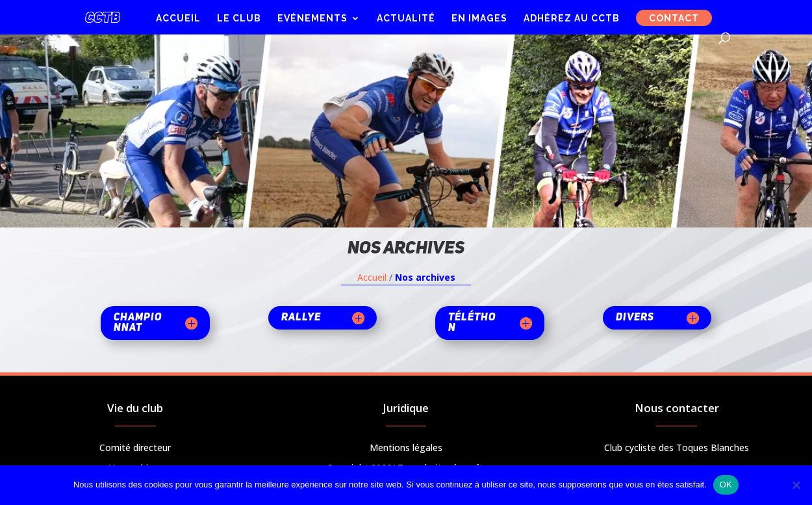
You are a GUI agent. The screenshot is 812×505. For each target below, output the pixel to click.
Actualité (406, 19)
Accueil (178, 19)
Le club (239, 19)
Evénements (312, 19)
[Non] (796, 485)
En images (479, 19)
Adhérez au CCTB (572, 19)
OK (726, 485)
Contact (674, 18)
